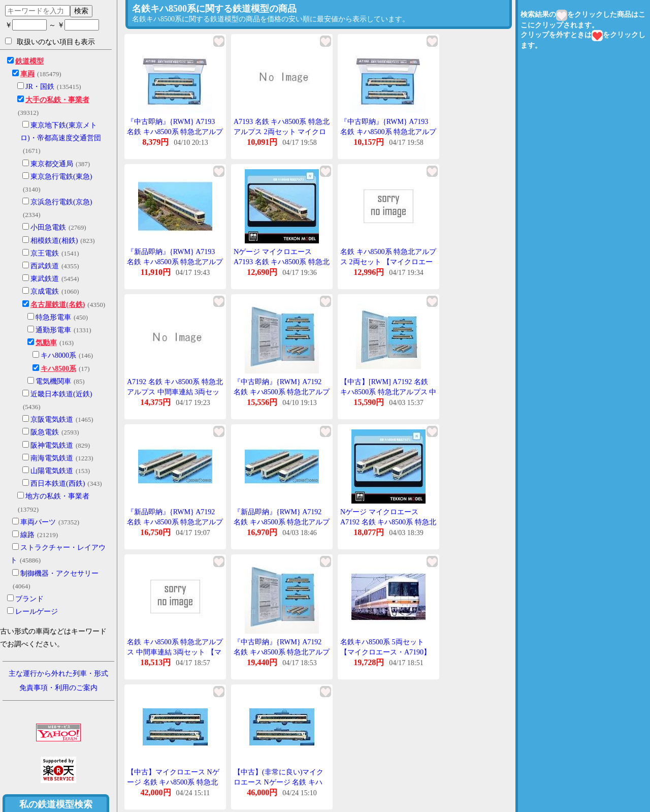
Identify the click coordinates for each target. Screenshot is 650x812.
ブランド (29, 599)
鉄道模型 (29, 61)
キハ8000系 (58, 355)
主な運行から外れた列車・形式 (58, 674)
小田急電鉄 (48, 227)
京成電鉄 (45, 291)
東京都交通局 (52, 164)
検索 (81, 11)
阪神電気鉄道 (52, 445)
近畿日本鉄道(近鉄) (61, 394)
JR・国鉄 (40, 87)
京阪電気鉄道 (52, 419)
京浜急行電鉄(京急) (61, 202)
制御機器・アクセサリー (59, 573)
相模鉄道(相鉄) (54, 241)
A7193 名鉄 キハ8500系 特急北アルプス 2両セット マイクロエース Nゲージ (282, 132)
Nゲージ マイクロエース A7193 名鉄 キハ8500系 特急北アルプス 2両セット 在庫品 (282, 262)
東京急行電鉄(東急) (61, 177)
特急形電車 (53, 317)
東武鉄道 (45, 279)
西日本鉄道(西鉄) (58, 483)
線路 (27, 535)
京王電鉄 (45, 253)
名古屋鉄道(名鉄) (58, 305)
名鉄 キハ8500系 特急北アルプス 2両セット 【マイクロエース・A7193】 (388, 262)
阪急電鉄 (45, 432)
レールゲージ (37, 612)
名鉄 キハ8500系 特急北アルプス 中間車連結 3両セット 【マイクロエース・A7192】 (175, 652)
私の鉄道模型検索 (56, 804)
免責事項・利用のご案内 (58, 688)
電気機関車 (53, 381)
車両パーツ (38, 522)
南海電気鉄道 (52, 458)
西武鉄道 (45, 266)
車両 (27, 74)
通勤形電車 (53, 330)
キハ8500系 (58, 369)
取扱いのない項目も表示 (50, 42)
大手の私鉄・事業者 (57, 100)
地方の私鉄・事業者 (57, 496)
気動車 (46, 343)
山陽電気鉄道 (52, 471)
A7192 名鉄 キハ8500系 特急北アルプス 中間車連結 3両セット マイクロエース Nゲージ (175, 392)
